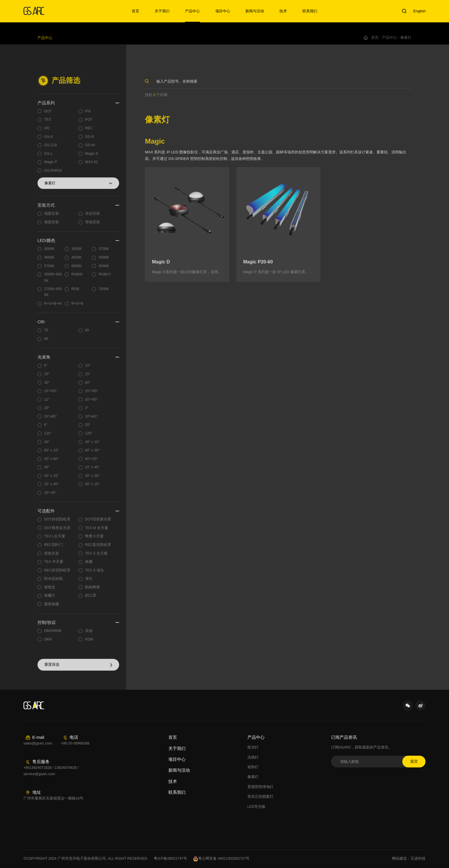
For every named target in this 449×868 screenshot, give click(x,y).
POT (89, 123)
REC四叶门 (54, 548)
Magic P (51, 166)
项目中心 (223, 11)
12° (47, 403)
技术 (283, 11)
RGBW (77, 278)
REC (89, 132)
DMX (48, 643)
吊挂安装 (92, 217)
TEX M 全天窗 (97, 531)
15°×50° (51, 394)
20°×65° (91, 403)
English (419, 11)
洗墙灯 (253, 757)
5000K (104, 261)
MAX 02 (91, 166)
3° (87, 412)
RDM (89, 643)
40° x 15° (92, 488)
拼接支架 (52, 557)
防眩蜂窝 (92, 591)
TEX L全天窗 (55, 540)
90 (46, 342)
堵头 (89, 582)
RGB (75, 292)
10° (88, 369)
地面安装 (52, 217)
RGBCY (105, 278)
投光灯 (253, 747)
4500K (76, 261)
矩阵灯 (253, 767)
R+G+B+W (53, 307)
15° (88, 377)
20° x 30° (92, 479)
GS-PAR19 (53, 174)
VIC (47, 132)
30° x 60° (51, 462)
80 (87, 334)
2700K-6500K (53, 295)
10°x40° (50, 420)
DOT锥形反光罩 (57, 531)
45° (47, 471)
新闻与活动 (255, 11)
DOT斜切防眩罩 (57, 523)
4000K (49, 261)
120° (89, 437)
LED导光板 (257, 807)
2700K (104, 252)
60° (88, 386)
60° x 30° (92, 454)
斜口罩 (91, 599)
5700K (49, 269)
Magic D (92, 157)
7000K (104, 292)
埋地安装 (92, 226)
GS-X (49, 140)
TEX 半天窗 (54, 565)
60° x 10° (51, 454)
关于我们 (162, 11)
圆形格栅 (52, 608)
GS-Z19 (50, 149)
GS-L (48, 157)
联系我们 (310, 11)
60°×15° (91, 462)
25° (47, 377)
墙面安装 (52, 226)
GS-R (89, 140)
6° (46, 428)
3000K (49, 252)
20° (47, 412)
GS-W (90, 149)
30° (47, 386)
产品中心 (192, 11)
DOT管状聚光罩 (98, 523)
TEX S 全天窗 (96, 557)
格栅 (89, 565)
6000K (76, 269)
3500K (76, 252)
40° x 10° (92, 445)
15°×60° (91, 394)
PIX (88, 115)
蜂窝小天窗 (94, 540)
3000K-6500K (53, 281)
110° (48, 437)
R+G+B (77, 307)
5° (46, 369)
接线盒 (50, 591)
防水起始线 (53, 582)
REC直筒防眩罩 (98, 548)
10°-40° (50, 496)
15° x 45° (92, 471)
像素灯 (406, 41)
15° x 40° (51, 488)
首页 (135, 11)
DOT (48, 115)
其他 (89, 634)
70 (46, 334)
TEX (48, 123)
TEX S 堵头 (94, 574)
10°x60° (91, 420)
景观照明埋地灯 (260, 787)
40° (47, 445)
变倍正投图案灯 (260, 797)
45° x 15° (51, 479)
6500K (104, 269)
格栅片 (50, 599)
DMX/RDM (53, 634)
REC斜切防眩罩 (57, 574)
